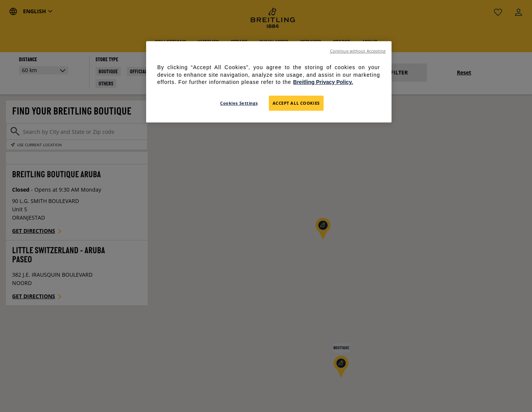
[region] (269, 82)
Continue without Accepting (358, 51)
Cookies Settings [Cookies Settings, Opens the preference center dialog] (239, 103)
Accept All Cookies (296, 103)
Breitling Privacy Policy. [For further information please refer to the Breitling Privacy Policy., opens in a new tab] (323, 82)
